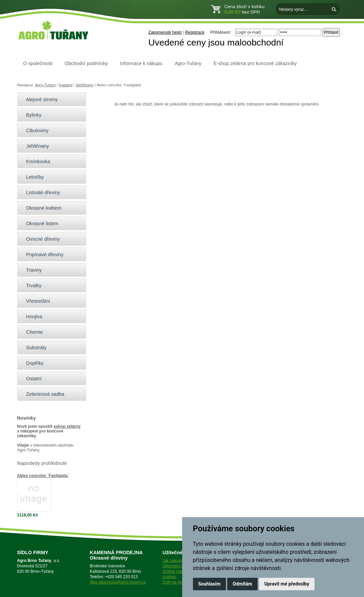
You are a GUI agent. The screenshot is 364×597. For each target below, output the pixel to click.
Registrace (195, 32)
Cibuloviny (35, 130)
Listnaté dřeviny (40, 192)
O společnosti (38, 63)
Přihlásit (331, 32)
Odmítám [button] (242, 584)
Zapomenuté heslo (165, 32)
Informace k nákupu (141, 63)
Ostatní (31, 379)
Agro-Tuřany (188, 63)
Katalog (66, 85)
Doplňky (32, 363)
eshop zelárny (67, 426)
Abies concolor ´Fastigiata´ (43, 476)
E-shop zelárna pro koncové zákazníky (255, 63)
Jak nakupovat (176, 561)
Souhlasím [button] (210, 584)
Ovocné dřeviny (40, 239)
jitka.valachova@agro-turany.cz (118, 582)
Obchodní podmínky (86, 63)
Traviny (31, 270)
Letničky (32, 177)
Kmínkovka (35, 161)
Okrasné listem (40, 223)
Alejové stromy (39, 99)
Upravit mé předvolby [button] (287, 584)
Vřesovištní (35, 301)
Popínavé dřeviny (42, 255)
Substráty (34, 348)
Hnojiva (31, 317)
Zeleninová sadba (43, 394)
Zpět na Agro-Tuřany (181, 582)
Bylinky (31, 115)
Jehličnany (85, 85)
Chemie (32, 332)
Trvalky (31, 286)
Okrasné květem (41, 208)
